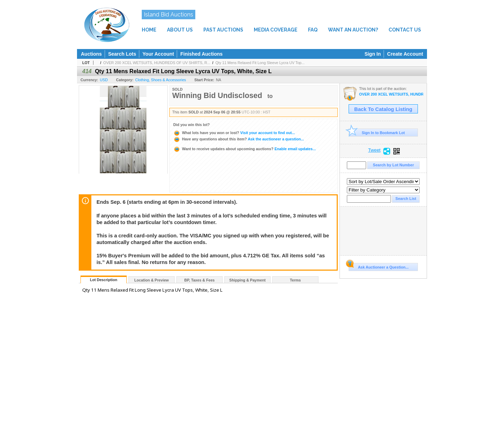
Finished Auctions (201, 54)
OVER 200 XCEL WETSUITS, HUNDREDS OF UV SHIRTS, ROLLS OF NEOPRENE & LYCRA (391, 94)
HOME (149, 30)
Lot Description (104, 280)
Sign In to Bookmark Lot (377, 133)
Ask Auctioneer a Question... (379, 266)
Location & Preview (152, 280)
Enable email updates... (244, 149)
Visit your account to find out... (234, 133)
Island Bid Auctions (169, 15)
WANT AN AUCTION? (353, 30)
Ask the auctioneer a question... (239, 139)
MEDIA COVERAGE (276, 30)
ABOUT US (180, 30)
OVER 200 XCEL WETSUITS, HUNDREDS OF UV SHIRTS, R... (157, 63)
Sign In (373, 54)
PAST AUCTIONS (223, 30)
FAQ (313, 30)
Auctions (91, 54)
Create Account (405, 54)
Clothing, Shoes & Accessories (160, 80)
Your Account (158, 54)
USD (104, 80)
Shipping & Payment (247, 280)
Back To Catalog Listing (383, 109)
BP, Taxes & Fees (200, 280)
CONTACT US (405, 30)
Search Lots (122, 54)
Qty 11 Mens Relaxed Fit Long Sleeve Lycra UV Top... (260, 63)
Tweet (374, 150)
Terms (295, 280)
